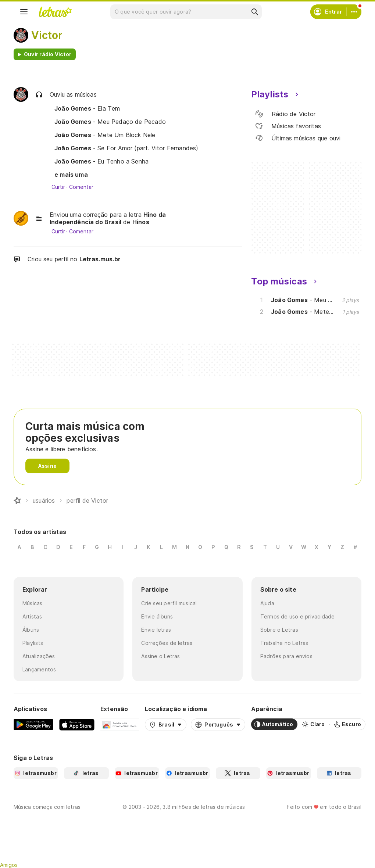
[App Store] (77, 724)
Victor (47, 35)
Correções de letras (167, 643)
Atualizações (39, 656)
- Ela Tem (87, 108)
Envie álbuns (157, 616)
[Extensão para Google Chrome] (120, 724)
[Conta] (354, 12)
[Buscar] (254, 12)
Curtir (58, 187)
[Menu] (24, 12)
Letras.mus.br (100, 259)
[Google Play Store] (33, 724)
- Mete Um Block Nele (105, 135)
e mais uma (71, 175)
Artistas (32, 616)
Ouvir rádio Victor (48, 54)
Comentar (81, 187)
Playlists (33, 643)
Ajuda (267, 603)
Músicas (33, 603)
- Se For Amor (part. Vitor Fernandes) (126, 148)
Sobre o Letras (279, 630)
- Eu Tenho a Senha (101, 161)
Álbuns (31, 630)
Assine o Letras (160, 656)
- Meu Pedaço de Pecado (110, 122)
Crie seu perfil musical (169, 603)
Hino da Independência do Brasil (108, 218)
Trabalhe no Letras (284, 643)
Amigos (9, 865)
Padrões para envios (286, 656)
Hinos (141, 222)
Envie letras (156, 630)
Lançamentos (39, 669)
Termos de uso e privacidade (298, 616)
